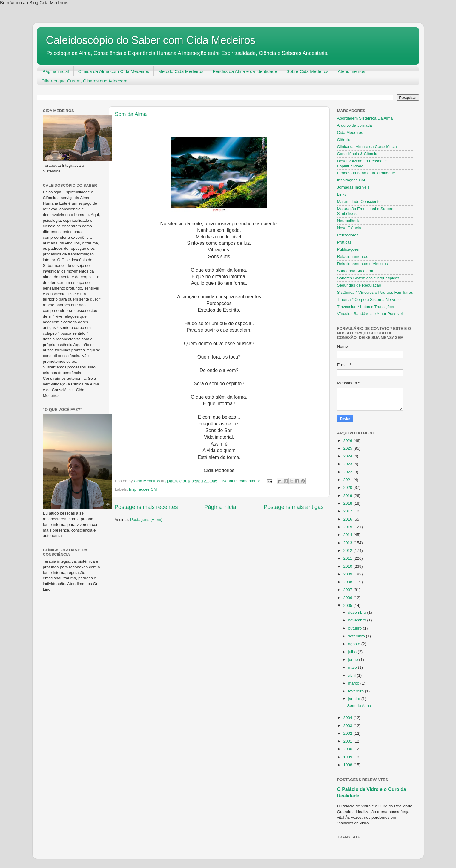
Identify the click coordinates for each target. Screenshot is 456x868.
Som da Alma (131, 114)
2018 (348, 503)
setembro (357, 636)
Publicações (348, 249)
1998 (348, 765)
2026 (348, 441)
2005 (348, 606)
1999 (348, 757)
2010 (348, 566)
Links (342, 194)
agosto (355, 644)
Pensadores (348, 235)
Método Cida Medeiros (181, 71)
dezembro (358, 612)
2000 (348, 749)
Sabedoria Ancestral (355, 271)
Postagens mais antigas (294, 507)
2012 (348, 551)
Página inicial (56, 71)
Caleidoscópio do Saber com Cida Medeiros (151, 40)
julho (353, 652)
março (354, 683)
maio (353, 667)
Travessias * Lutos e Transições (366, 307)
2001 (348, 741)
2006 (348, 598)
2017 (348, 511)
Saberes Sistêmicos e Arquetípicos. (369, 278)
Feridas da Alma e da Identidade (245, 71)
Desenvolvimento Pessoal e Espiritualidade (362, 163)
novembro (358, 620)
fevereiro (357, 691)
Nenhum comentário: (242, 481)
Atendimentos (351, 71)
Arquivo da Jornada (355, 125)
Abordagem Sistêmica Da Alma (365, 118)
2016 (348, 519)
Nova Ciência (349, 228)
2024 (348, 456)
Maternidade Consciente (359, 202)
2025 (348, 448)
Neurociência (349, 221)
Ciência (344, 140)
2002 (348, 733)
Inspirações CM (143, 489)
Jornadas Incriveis (353, 187)
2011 (348, 558)
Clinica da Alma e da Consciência (367, 147)
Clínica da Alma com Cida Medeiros (114, 71)
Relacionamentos (353, 257)
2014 (348, 535)
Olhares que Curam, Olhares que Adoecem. (85, 81)
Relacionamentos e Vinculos (363, 264)
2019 (348, 496)
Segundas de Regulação (359, 285)
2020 (348, 487)
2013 (348, 543)
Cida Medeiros (350, 133)
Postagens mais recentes (146, 507)
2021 (348, 480)
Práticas (344, 242)
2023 (348, 464)
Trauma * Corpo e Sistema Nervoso (369, 300)
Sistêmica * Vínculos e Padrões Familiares (375, 292)
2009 (348, 574)
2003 (348, 726)
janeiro (355, 699)
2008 (348, 582)
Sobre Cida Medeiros (307, 71)
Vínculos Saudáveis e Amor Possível (370, 314)
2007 (348, 590)
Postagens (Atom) (146, 519)
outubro (356, 628)
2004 (348, 718)
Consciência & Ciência (357, 154)
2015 (348, 527)
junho (354, 660)
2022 (348, 472)
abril (353, 675)
